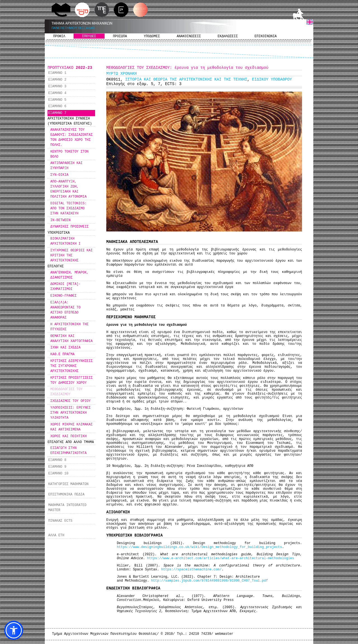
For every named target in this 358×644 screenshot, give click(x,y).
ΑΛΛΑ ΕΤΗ (56, 535)
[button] (14, 630)
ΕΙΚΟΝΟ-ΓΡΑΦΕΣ (63, 296)
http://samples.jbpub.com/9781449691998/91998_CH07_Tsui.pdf (209, 581)
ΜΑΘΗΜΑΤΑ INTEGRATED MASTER (67, 508)
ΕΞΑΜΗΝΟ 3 (57, 86)
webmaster (224, 634)
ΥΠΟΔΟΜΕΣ (152, 36)
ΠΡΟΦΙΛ (59, 36)
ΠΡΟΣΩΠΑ (120, 36)
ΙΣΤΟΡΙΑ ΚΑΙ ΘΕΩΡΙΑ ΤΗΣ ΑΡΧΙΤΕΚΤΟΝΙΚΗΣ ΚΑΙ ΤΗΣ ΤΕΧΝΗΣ (186, 79)
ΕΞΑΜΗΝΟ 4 (57, 93)
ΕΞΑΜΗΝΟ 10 (58, 474)
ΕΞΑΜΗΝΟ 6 (57, 106)
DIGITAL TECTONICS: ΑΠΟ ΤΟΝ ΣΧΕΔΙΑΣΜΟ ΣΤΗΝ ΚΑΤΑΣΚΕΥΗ (69, 209)
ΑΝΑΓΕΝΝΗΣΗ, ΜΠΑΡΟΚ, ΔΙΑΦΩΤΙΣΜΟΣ (70, 275)
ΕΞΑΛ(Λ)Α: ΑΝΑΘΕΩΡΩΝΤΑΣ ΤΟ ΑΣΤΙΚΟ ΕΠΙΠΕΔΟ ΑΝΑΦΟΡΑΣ (65, 310)
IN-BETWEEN (60, 220)
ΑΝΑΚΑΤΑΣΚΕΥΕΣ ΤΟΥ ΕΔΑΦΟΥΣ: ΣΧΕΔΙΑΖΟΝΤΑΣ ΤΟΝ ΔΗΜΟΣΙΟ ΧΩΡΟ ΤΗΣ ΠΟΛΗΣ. (71, 137)
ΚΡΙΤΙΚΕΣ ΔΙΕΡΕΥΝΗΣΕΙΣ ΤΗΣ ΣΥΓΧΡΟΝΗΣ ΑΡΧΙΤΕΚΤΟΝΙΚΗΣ (71, 366)
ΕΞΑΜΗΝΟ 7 (57, 113)
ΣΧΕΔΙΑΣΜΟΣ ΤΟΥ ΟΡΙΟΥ (70, 401)
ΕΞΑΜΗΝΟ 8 (57, 460)
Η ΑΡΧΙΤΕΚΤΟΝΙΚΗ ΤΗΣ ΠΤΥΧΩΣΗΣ (70, 327)
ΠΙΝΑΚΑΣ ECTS (60, 521)
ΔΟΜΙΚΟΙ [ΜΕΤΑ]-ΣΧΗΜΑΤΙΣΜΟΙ (65, 287)
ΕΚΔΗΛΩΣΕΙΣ (228, 36)
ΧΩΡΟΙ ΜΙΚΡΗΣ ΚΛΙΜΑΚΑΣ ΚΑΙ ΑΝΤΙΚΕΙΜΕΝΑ (71, 427)
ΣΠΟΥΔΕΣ (89, 36)
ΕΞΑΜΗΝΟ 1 (57, 73)
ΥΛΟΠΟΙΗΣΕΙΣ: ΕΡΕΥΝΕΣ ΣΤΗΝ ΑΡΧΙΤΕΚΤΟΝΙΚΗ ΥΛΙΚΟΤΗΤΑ (70, 413)
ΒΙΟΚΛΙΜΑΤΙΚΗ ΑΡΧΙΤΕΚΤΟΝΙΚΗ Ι (65, 241)
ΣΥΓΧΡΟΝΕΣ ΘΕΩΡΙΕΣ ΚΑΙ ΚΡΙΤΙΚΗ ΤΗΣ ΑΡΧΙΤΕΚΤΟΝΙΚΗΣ (71, 256)
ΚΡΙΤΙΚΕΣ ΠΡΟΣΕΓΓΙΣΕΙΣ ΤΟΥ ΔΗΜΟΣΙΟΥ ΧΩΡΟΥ (71, 380)
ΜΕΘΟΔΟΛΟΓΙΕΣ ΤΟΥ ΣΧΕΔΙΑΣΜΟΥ (66, 392)
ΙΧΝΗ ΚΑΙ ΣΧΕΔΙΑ (65, 348)
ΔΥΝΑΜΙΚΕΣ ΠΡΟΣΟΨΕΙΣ (70, 227)
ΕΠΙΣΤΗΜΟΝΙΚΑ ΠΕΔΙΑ (66, 495)
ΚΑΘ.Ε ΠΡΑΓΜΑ (62, 354)
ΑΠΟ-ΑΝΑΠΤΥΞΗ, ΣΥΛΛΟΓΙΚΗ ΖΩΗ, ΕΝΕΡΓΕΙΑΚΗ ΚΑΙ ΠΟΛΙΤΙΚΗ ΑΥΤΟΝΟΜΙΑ (69, 189)
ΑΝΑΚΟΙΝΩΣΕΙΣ (189, 36)
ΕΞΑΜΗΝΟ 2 (57, 80)
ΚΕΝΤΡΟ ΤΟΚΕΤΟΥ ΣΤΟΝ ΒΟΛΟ (70, 154)
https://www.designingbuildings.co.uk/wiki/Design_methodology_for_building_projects (200, 547)
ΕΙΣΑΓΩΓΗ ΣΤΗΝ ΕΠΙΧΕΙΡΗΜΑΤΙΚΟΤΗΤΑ (69, 451)
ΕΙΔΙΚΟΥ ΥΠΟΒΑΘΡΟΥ (272, 79)
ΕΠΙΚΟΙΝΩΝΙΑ (266, 36)
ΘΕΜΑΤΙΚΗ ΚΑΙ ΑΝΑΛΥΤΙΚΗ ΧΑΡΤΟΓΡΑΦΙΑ (71, 339)
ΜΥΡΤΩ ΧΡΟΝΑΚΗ (122, 74)
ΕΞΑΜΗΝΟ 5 (57, 100)
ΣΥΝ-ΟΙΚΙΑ (59, 175)
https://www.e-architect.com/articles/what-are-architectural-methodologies (221, 558)
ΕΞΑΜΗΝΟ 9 (57, 467)
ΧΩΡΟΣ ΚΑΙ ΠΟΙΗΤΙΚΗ (69, 436)
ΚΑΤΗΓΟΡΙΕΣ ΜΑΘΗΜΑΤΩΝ (68, 484)
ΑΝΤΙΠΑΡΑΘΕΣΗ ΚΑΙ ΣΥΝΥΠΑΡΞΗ (66, 166)
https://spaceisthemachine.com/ (191, 570)
